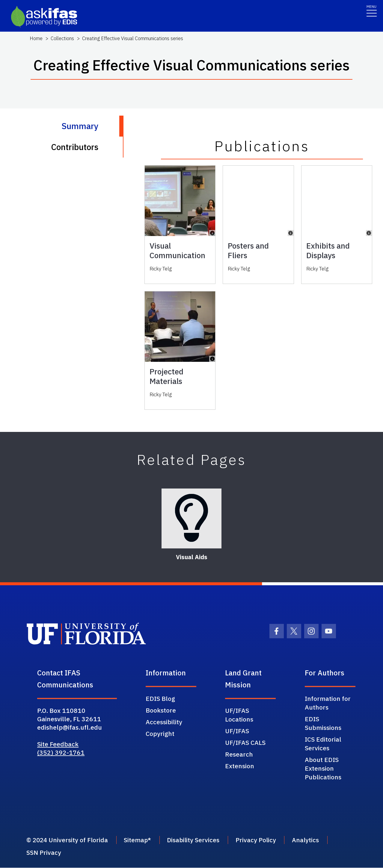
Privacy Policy (261, 840)
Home (36, 38)
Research (239, 754)
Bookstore (161, 710)
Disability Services (197, 840)
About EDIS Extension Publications (323, 768)
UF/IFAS (237, 731)
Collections (62, 38)
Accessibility (164, 722)
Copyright (160, 734)
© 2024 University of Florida (68, 840)
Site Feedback (58, 744)
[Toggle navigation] (372, 10)
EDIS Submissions (323, 723)
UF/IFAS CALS (245, 743)
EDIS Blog (160, 698)
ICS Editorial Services (323, 744)
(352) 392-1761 (61, 752)
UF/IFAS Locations (239, 715)
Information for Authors (328, 703)
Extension (240, 766)
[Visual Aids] (191, 518)
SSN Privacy (44, 853)
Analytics (312, 840)
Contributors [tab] (75, 147)
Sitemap (138, 840)
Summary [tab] (80, 126)
